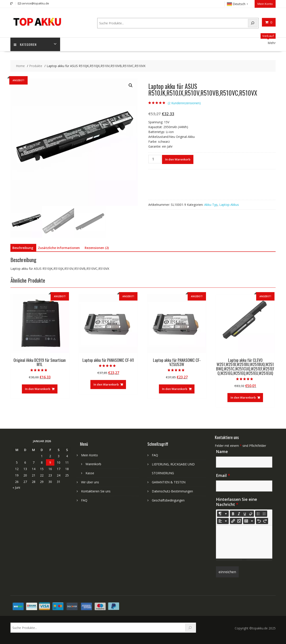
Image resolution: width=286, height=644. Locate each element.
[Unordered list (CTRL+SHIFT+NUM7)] (258, 514)
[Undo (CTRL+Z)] (259, 521)
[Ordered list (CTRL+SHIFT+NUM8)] (264, 514)
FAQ (84, 500)
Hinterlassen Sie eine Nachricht (236, 502)
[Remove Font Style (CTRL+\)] (251, 514)
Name (222, 451)
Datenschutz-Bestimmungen (172, 491)
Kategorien (25, 44)
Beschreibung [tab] (23, 248)
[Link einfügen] (233, 521)
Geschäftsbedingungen (168, 500)
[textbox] (244, 542)
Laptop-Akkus (229, 205)
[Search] (253, 23)
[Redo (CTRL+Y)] (265, 521)
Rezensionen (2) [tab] (97, 248)
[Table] (249, 521)
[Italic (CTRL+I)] (239, 514)
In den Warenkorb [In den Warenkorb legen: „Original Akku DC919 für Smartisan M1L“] (38, 389)
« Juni (16, 487)
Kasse (90, 473)
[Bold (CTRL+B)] (233, 514)
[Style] (223, 514)
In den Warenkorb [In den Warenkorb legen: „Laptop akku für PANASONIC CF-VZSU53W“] (175, 389)
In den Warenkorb (178, 159)
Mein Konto (265, 4)
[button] (131, 85)
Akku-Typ (211, 205)
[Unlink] (239, 521)
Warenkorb (93, 464)
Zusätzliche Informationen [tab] (59, 248)
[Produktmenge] (155, 159)
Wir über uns (90, 482)
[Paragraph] (223, 521)
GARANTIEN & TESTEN (169, 482)
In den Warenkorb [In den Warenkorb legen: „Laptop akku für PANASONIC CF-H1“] (106, 384)
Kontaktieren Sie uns (96, 491)
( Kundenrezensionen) (184, 103)
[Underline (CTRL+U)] (245, 514)
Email (223, 475)
